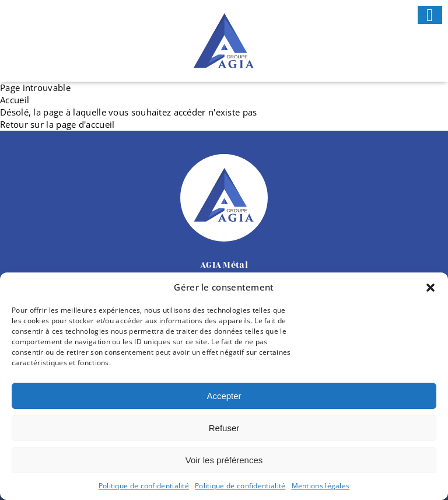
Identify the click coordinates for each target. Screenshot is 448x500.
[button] (430, 288)
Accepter (224, 396)
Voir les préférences (224, 460)
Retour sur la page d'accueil (57, 124)
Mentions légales (321, 486)
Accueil (15, 100)
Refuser (224, 428)
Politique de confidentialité (144, 486)
